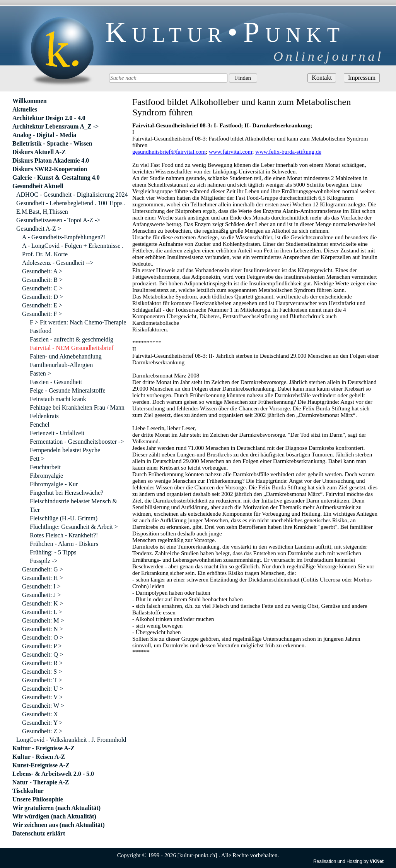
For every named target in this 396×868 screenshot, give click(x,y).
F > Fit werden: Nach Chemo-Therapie (78, 322)
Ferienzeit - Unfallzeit (57, 433)
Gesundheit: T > (42, 680)
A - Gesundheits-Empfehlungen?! (64, 237)
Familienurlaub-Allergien (61, 365)
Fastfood (41, 331)
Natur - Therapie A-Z (41, 782)
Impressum (362, 78)
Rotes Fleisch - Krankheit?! (64, 535)
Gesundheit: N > (43, 629)
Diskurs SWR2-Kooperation (50, 169)
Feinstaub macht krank (58, 399)
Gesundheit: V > (42, 697)
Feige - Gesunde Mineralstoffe (68, 390)
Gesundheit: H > (43, 578)
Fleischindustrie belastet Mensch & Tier (73, 505)
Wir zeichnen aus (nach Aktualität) (59, 825)
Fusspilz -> (44, 561)
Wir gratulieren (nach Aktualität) (56, 808)
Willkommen (30, 101)
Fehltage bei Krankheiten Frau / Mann (77, 407)
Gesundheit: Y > (42, 723)
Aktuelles (25, 109)
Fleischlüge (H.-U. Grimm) (64, 518)
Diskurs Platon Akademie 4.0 (51, 160)
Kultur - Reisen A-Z (39, 757)
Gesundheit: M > (43, 620)
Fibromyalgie (46, 476)
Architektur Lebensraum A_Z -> (55, 126)
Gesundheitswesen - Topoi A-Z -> (58, 220)
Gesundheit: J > (42, 595)
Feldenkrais (44, 416)
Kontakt (322, 78)
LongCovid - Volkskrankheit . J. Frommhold (71, 740)
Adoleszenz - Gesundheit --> (58, 263)
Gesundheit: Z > (42, 731)
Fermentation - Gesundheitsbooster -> (77, 442)
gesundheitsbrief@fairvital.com (169, 152)
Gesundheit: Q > (43, 654)
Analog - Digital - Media (44, 135)
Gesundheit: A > (42, 271)
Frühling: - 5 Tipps (53, 552)
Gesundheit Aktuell (38, 186)
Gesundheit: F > (42, 314)
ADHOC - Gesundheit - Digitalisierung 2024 (72, 195)
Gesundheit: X (40, 714)
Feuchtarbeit (45, 467)
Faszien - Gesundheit (56, 382)
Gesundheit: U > (43, 689)
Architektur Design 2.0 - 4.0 (49, 118)
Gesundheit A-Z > (39, 229)
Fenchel (40, 425)
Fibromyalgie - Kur (54, 484)
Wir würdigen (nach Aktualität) (54, 816)
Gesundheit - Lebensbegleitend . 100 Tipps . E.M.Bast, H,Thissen (71, 207)
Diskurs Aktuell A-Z (39, 152)
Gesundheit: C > (42, 288)
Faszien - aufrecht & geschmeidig (72, 339)
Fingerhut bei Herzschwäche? (67, 493)
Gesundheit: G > (43, 569)
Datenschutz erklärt (39, 833)
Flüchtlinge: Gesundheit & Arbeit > (74, 527)
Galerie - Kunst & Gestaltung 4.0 (56, 178)
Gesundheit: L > (42, 612)
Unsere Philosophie (38, 799)
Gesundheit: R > (42, 663)
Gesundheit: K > (43, 603)
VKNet (377, 861)
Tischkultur (28, 791)
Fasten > (40, 373)
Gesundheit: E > (42, 305)
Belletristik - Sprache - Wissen (52, 143)
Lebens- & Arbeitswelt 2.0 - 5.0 (53, 774)
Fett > (37, 459)
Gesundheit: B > (42, 280)
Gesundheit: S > (42, 672)
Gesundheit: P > (42, 646)
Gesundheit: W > (43, 706)
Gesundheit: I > (41, 586)
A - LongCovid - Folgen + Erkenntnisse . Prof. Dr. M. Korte (73, 250)
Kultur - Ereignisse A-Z (44, 748)
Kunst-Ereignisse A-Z (41, 765)
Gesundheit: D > (43, 297)
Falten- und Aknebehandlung (66, 356)
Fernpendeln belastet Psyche (65, 450)
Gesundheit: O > (43, 637)
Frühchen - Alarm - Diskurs (64, 544)
